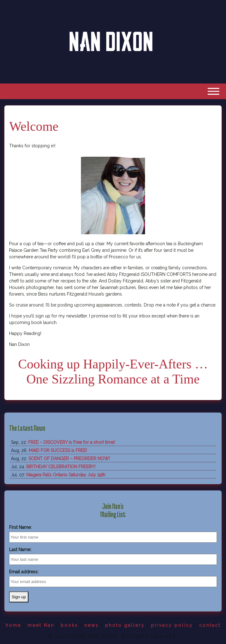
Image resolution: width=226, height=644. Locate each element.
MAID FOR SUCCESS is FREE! (58, 450)
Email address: (24, 572)
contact (210, 625)
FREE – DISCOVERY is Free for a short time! (71, 442)
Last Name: (20, 550)
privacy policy (172, 625)
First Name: (20, 527)
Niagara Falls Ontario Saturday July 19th (66, 475)
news (92, 625)
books (69, 625)
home (13, 625)
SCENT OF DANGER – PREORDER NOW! (69, 459)
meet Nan (41, 625)
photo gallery (125, 625)
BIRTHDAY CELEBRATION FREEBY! (61, 467)
